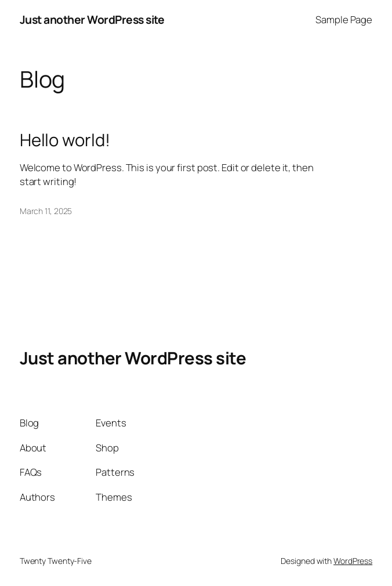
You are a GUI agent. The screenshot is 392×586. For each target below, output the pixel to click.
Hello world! (65, 140)
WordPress (353, 561)
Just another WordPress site (92, 19)
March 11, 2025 (46, 211)
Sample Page (344, 19)
